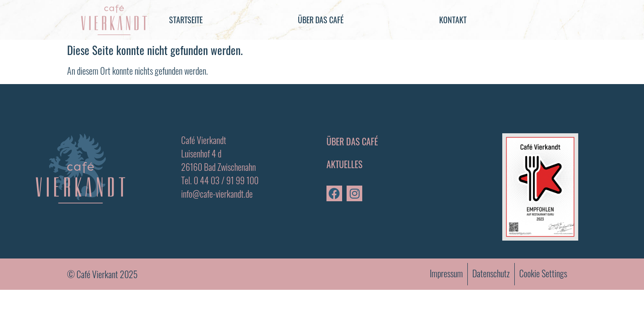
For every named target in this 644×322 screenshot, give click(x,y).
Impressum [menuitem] (446, 273)
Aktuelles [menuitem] (344, 164)
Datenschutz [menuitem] (491, 273)
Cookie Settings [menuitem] (543, 273)
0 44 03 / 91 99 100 (226, 180)
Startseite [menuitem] (186, 20)
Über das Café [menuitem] (321, 20)
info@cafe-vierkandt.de (217, 194)
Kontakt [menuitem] (453, 20)
